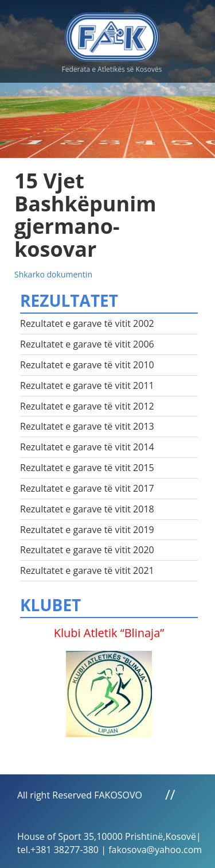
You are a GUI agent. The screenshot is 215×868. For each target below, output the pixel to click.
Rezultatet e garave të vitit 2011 (87, 385)
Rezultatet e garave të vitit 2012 (87, 406)
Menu (195, 34)
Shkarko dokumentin (53, 274)
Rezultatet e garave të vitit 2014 (87, 447)
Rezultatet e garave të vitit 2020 (87, 550)
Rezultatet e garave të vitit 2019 (87, 530)
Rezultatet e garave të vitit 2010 (87, 365)
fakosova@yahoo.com (155, 850)
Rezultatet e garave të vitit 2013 (87, 426)
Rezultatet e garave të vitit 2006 (87, 344)
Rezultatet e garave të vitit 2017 (87, 488)
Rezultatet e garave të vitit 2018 (87, 509)
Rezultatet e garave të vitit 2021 (87, 570)
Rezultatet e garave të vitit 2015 (87, 468)
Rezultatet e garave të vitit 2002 (87, 323)
